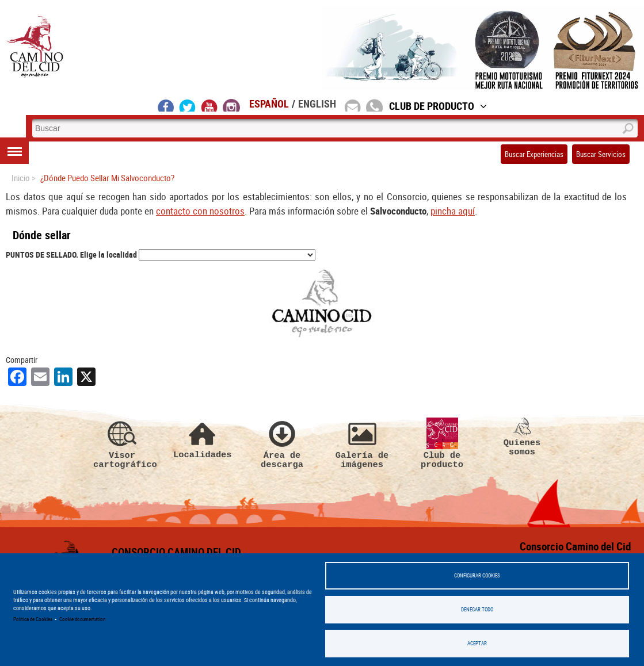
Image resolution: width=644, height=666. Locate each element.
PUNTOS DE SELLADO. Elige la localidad (71, 254)
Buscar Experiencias (534, 154)
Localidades (202, 439)
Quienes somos (522, 437)
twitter (188, 105)
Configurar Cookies (477, 575)
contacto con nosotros (200, 211)
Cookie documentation (82, 619)
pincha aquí (453, 211)
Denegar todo (477, 609)
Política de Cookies (33, 619)
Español (269, 104)
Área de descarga (282, 443)
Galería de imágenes (362, 443)
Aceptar (477, 643)
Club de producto (442, 443)
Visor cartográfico (122, 443)
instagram (231, 105)
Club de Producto (438, 106)
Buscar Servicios (601, 154)
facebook (166, 105)
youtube (209, 105)
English (317, 104)
